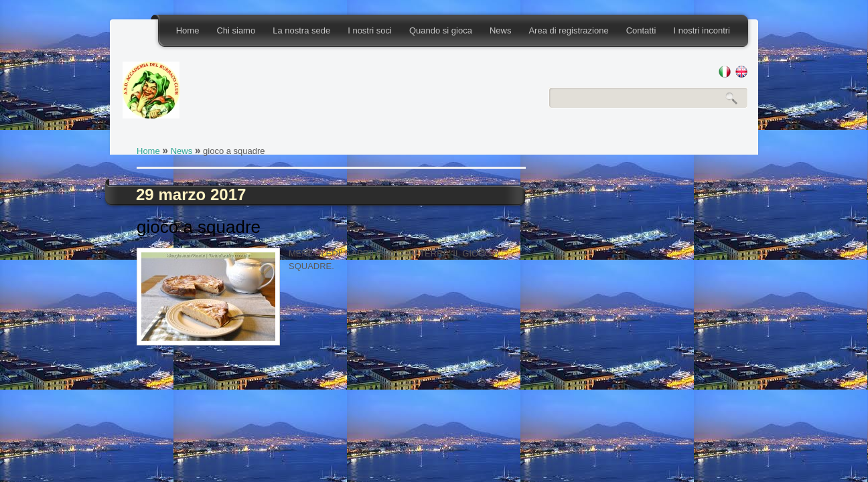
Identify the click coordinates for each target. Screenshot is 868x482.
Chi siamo (236, 30)
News (501, 30)
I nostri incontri (702, 30)
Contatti (641, 30)
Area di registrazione (568, 30)
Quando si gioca (441, 30)
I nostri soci (370, 30)
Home (188, 30)
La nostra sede (301, 30)
